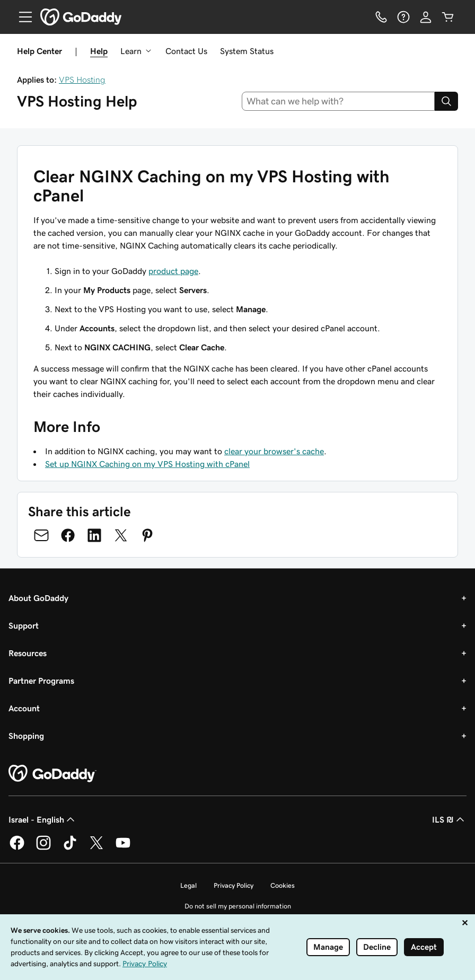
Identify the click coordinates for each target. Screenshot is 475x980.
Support (24, 625)
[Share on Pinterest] (147, 535)
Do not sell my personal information (238, 906)
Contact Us (186, 51)
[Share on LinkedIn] (94, 535)
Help (99, 51)
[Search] (446, 101)
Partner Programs (41, 681)
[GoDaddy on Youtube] (123, 848)
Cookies (283, 885)
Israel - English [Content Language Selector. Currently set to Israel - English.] (43, 819)
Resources (28, 653)
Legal (188, 885)
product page (173, 271)
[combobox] (338, 101)
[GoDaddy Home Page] (52, 774)
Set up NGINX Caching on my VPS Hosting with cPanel (147, 464)
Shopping (26, 736)
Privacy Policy (234, 885)
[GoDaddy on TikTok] (70, 848)
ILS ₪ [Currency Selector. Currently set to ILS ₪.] (449, 819)
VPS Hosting (82, 80)
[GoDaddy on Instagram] (43, 848)
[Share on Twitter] (121, 535)
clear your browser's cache (274, 451)
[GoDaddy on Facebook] (17, 848)
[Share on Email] (41, 535)
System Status (247, 51)
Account (24, 708)
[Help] (403, 17)
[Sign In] (426, 17)
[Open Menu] (21, 17)
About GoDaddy (38, 598)
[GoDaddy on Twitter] (96, 848)
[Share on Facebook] (68, 535)
